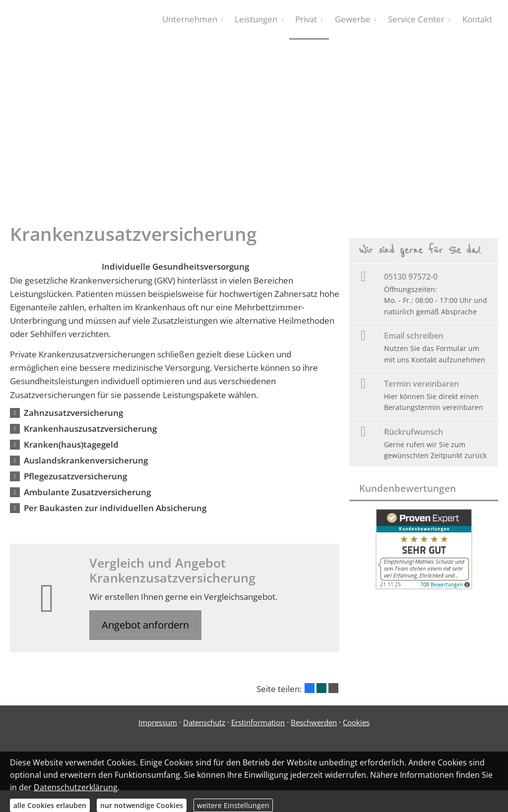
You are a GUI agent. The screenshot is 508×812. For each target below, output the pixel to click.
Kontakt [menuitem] (477, 19)
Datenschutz (204, 722)
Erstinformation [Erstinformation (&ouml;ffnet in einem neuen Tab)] (258, 722)
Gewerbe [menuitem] (353, 19)
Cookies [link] (356, 722)
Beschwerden (314, 722)
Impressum (158, 722)
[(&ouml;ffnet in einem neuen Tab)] (424, 586)
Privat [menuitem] (306, 19)
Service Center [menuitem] (416, 19)
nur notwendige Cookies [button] (142, 805)
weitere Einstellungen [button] (233, 805)
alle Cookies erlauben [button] (50, 805)
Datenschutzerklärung (76, 787)
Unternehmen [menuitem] (190, 19)
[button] (73, 413)
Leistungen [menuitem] (256, 19)
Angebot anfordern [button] (145, 625)
